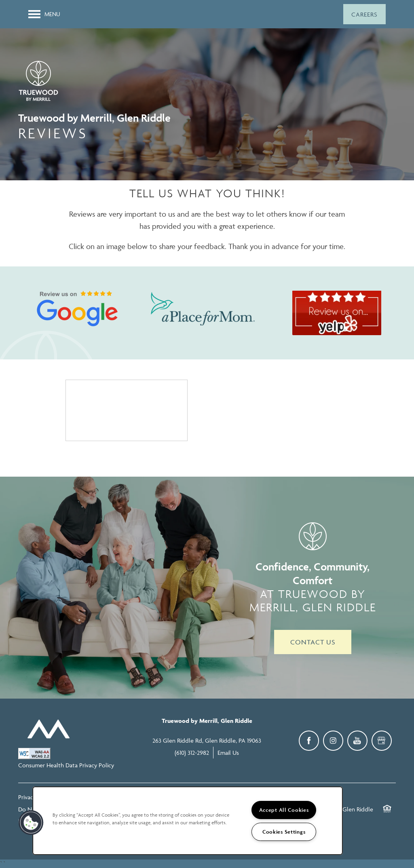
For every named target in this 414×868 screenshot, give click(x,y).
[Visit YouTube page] (357, 741)
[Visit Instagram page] (333, 741)
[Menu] (44, 14)
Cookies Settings (284, 832)
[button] (364, 14)
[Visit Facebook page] (309, 741)
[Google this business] (382, 741)
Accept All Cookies (284, 810)
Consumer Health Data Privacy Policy (66, 765)
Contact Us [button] (313, 642)
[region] (188, 821)
